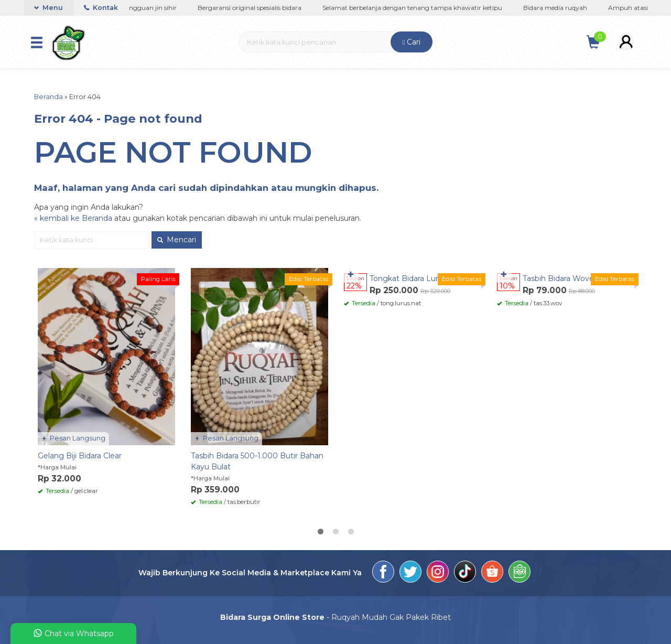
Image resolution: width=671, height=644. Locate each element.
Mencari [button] (177, 240)
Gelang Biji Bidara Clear (80, 456)
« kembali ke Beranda (73, 218)
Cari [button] (412, 42)
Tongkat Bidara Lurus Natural (422, 278)
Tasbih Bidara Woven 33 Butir (576, 278)
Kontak (101, 8)
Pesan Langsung (73, 438)
